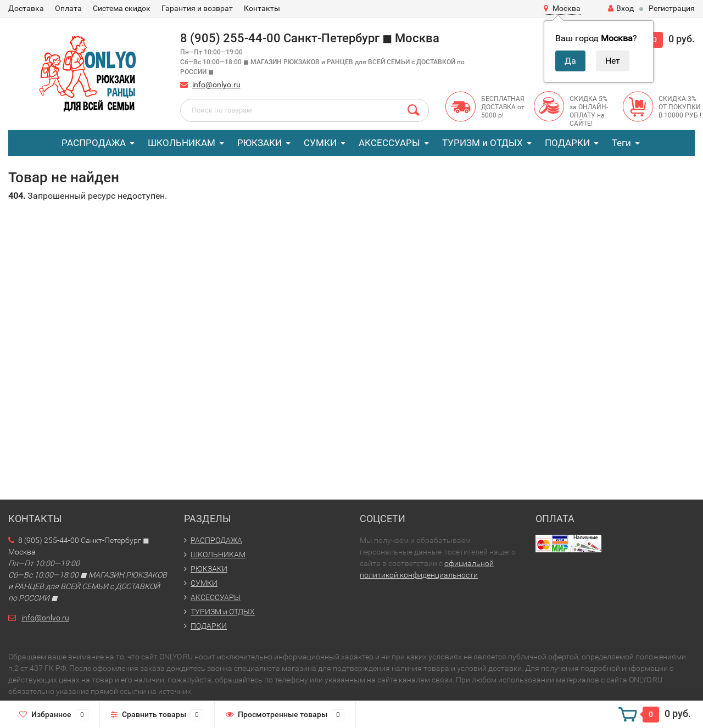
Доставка (26, 8)
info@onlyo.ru (216, 85)
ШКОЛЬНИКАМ (182, 143)
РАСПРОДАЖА (94, 143)
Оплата (68, 8)
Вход (621, 8)
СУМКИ (320, 143)
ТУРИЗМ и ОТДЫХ (482, 143)
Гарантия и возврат (197, 8)
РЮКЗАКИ (260, 143)
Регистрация (672, 8)
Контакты (262, 8)
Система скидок (122, 8)
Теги (621, 143)
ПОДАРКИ (567, 143)
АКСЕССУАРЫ (389, 143)
